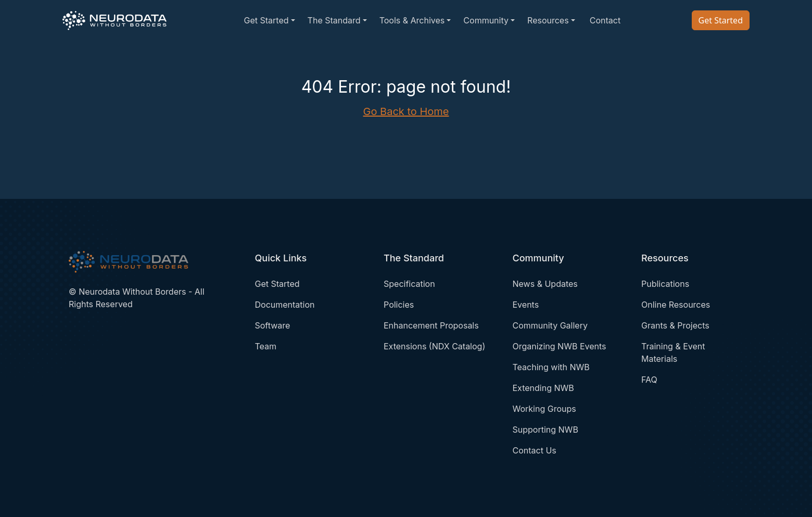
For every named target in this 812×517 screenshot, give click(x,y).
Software (273, 325)
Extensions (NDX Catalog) (434, 346)
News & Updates (545, 284)
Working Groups (544, 409)
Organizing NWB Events (560, 346)
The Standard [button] (334, 20)
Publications (665, 284)
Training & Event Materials (673, 352)
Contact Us (535, 450)
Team (266, 346)
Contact (605, 20)
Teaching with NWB (551, 367)
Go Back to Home (406, 111)
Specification (409, 284)
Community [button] (486, 20)
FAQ (649, 380)
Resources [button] (548, 20)
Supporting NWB (545, 430)
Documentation (285, 305)
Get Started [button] (266, 20)
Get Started (721, 20)
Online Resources (676, 305)
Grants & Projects (675, 325)
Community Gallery (550, 325)
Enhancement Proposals (431, 325)
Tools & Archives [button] (412, 20)
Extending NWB (543, 388)
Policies (399, 305)
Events (526, 305)
